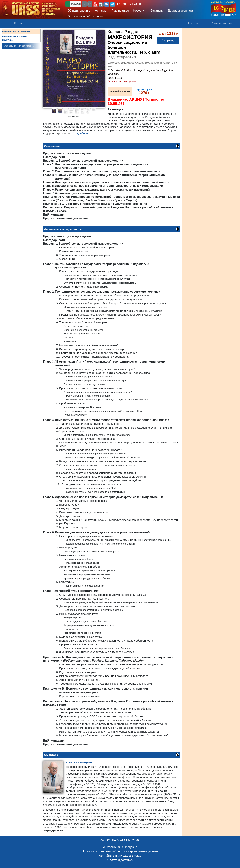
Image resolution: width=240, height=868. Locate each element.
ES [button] (84, 4)
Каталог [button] (19, 23)
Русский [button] (76, 4)
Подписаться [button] (120, 11)
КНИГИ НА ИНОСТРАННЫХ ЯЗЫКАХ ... (15, 38)
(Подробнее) (81, 133)
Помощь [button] (192, 23)
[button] (95, 4)
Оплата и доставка (120, 860)
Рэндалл (79, 762)
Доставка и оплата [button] (180, 11)
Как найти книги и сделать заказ (120, 856)
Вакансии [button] (156, 11)
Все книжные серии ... (18, 46)
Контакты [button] (101, 11)
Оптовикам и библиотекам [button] (85, 16)
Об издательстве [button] (79, 11)
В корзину (168, 40)
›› (145, 91)
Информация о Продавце (120, 847)
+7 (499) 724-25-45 (129, 4)
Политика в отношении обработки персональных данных (120, 851)
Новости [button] (139, 11)
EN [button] (90, 4)
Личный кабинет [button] (223, 23)
